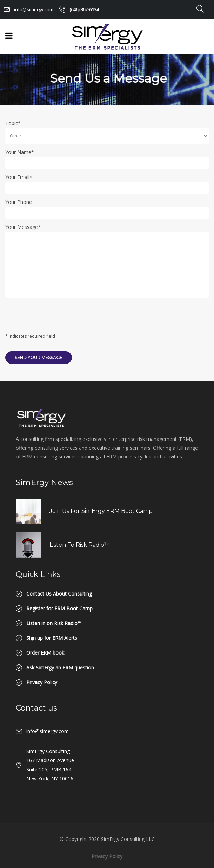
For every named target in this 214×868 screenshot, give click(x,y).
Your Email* (19, 177)
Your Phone (19, 202)
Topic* (13, 123)
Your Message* (23, 227)
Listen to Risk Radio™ (80, 545)
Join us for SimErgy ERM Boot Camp (101, 511)
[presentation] (59, 318)
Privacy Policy (107, 856)
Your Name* (20, 152)
